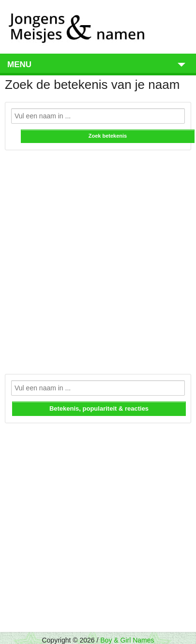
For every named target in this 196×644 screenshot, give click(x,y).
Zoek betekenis (108, 136)
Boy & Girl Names (127, 640)
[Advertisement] (98, 258)
